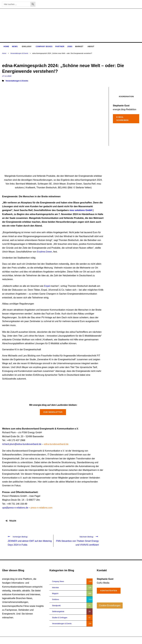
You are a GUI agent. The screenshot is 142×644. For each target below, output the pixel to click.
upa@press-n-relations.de (15, 508)
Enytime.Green (44, 252)
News (15, 47)
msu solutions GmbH (81, 210)
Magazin (55, 594)
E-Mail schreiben (123, 119)
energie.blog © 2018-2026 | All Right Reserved (20, 640)
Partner (60, 47)
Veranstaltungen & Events (19, 53)
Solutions (55, 599)
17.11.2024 (7, 76)
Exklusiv (27, 47)
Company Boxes (44, 47)
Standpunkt (56, 606)
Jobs (70, 47)
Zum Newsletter (53, 412)
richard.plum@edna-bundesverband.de (22, 444)
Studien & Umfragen (60, 618)
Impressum (125, 640)
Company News (58, 581)
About (91, 47)
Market (79, 47)
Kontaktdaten (109, 591)
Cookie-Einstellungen (110, 605)
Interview (55, 588)
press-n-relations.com (42, 508)
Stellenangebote (58, 612)
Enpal (47, 286)
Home (6, 47)
